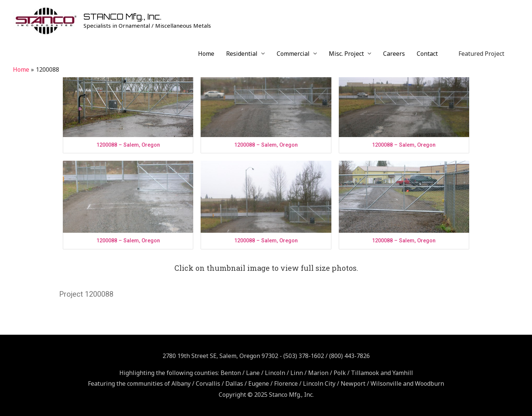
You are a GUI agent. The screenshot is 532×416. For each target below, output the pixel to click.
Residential (242, 54)
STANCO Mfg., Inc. (123, 16)
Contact (427, 54)
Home (206, 54)
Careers (394, 54)
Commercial (293, 54)
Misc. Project (346, 54)
